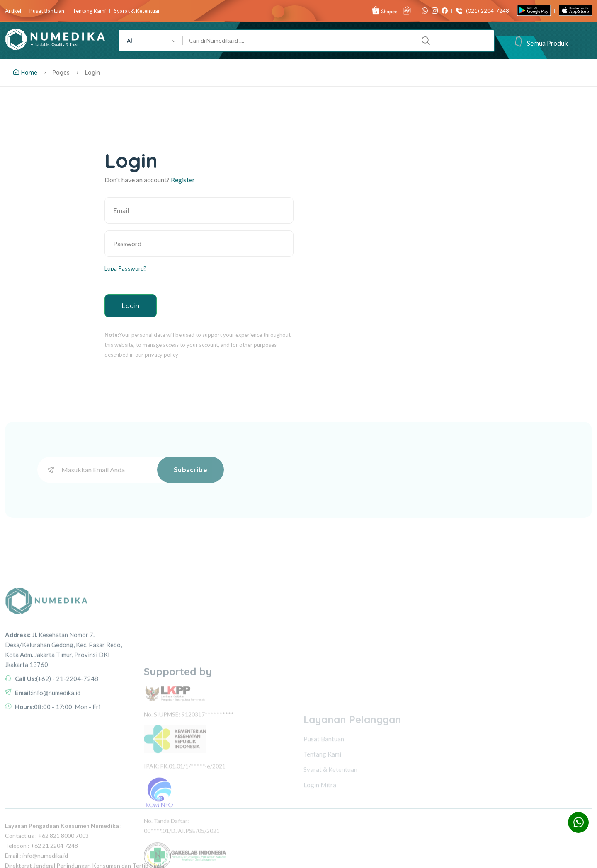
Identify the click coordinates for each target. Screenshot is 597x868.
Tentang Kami (89, 11)
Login (131, 306)
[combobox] (151, 41)
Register (183, 180)
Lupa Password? (125, 268)
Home (25, 73)
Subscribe (191, 470)
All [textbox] (130, 41)
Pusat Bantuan (47, 11)
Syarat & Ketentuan (137, 11)
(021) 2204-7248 (486, 11)
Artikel (13, 11)
